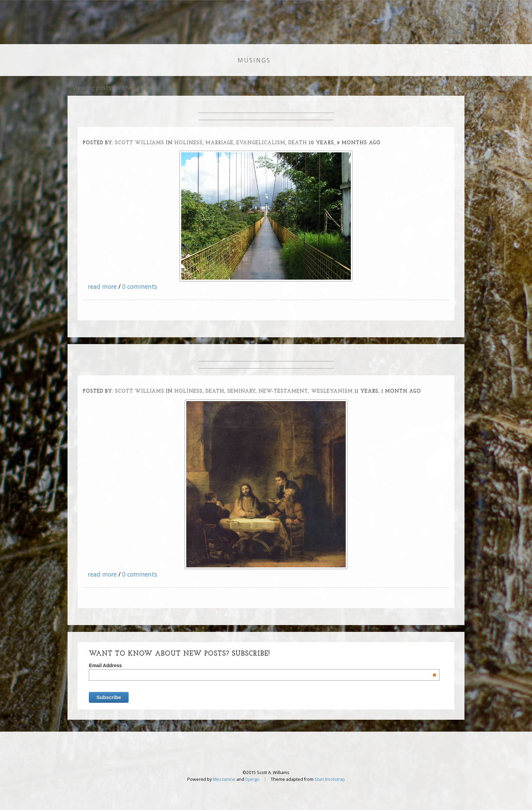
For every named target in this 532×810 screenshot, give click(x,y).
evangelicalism (261, 143)
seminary (241, 391)
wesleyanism (332, 391)
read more (102, 286)
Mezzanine (224, 779)
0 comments (140, 286)
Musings (254, 60)
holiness (188, 143)
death (298, 143)
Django (252, 779)
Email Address (263, 665)
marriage (220, 143)
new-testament (283, 391)
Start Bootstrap (330, 779)
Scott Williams (140, 143)
